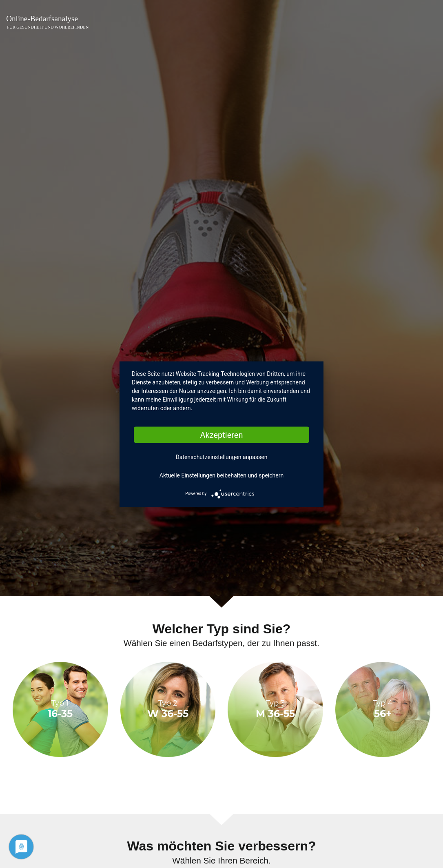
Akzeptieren (221, 435)
